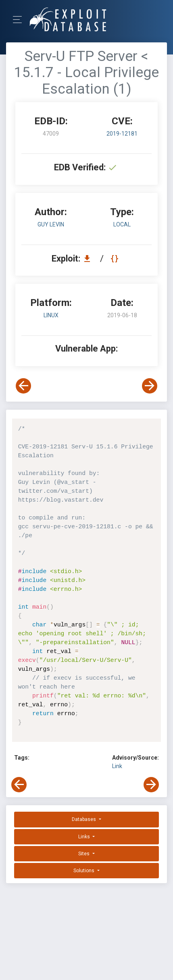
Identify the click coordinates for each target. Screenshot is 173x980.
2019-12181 (122, 134)
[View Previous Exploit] (23, 386)
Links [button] (85, 837)
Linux (51, 315)
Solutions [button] (84, 871)
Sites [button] (84, 854)
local (122, 224)
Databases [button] (84, 819)
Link (117, 766)
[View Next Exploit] (150, 386)
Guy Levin (51, 224)
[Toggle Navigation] (20, 20)
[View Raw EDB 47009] (116, 259)
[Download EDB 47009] (89, 259)
